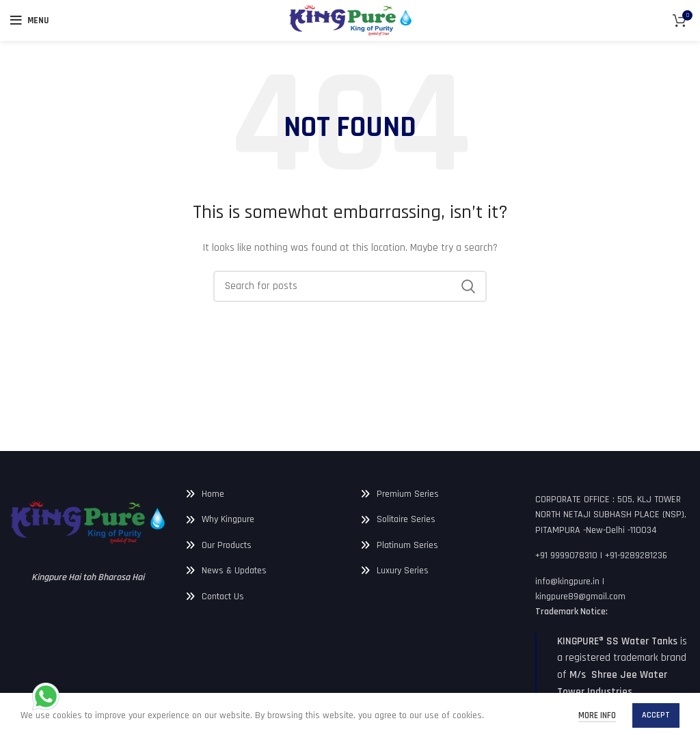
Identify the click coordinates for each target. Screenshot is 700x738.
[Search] (350, 286)
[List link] (262, 494)
